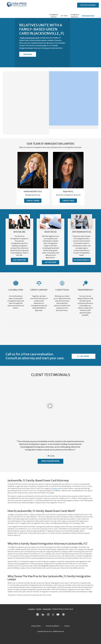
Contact (67, 626)
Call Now (84, 356)
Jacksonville (47, 609)
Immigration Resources (75, 16)
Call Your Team (19, 260)
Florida (39, 609)
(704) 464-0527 (88, 16)
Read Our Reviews (50, 461)
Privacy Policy (36, 626)
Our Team (64, 16)
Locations (31, 609)
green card (57, 488)
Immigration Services (54, 16)
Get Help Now (51, 262)
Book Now (28, 54)
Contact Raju (68, 201)
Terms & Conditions (52, 626)
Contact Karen (33, 201)
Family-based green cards (30, 38)
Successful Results (82, 260)
